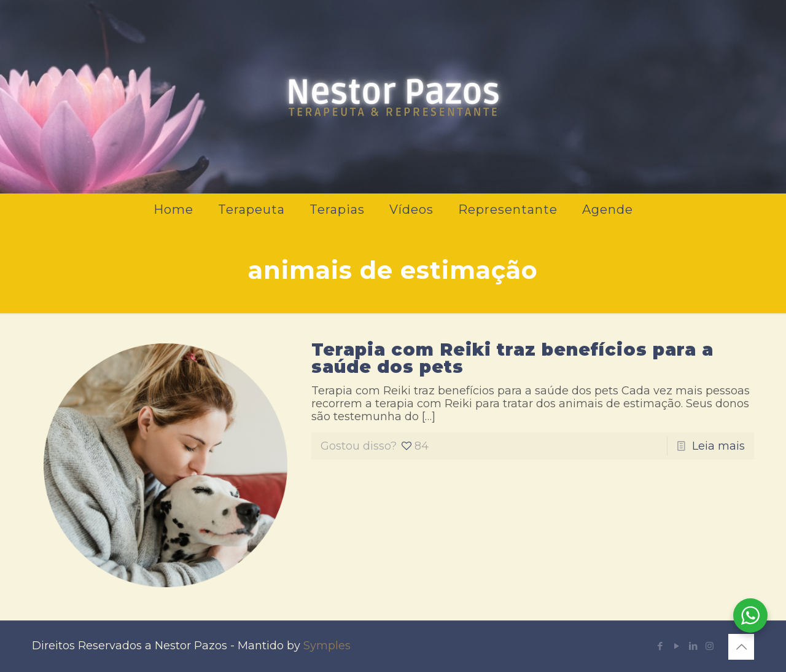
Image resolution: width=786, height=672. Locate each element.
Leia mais (718, 446)
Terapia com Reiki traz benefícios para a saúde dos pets (512, 358)
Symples (327, 646)
